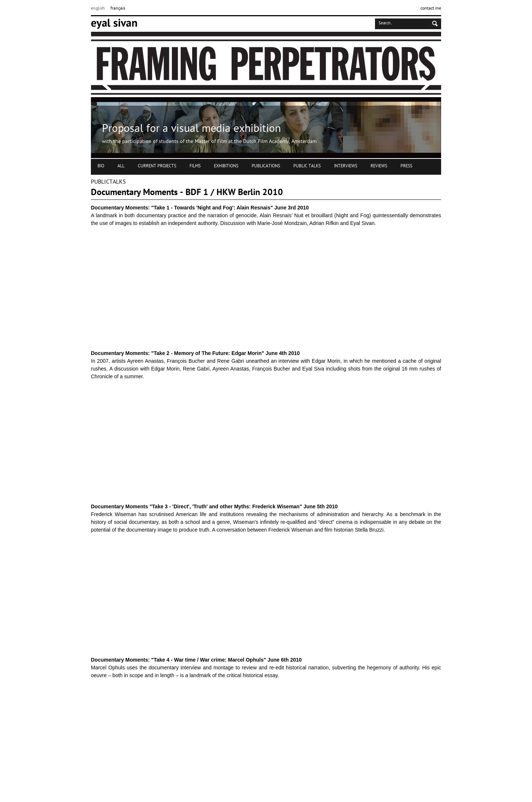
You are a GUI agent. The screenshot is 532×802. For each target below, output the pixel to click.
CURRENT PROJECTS (157, 166)
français (118, 8)
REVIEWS (379, 166)
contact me (431, 8)
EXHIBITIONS (226, 166)
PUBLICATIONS (266, 166)
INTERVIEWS (346, 166)
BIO (101, 166)
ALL (121, 166)
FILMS (195, 166)
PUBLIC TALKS (307, 166)
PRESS (406, 166)
